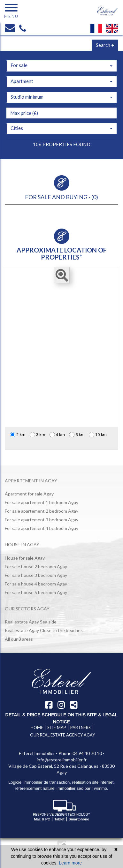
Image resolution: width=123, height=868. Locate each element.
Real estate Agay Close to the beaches (44, 630)
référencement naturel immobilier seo (50, 788)
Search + (105, 45)
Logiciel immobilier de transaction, (40, 782)
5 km (77, 435)
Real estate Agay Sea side (31, 622)
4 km (57, 435)
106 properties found (62, 144)
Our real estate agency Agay (62, 735)
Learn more (70, 863)
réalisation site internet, (93, 782)
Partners (81, 728)
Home (37, 728)
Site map (57, 728)
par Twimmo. (96, 788)
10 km (98, 435)
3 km (38, 435)
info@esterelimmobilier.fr (62, 760)
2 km (18, 435)
